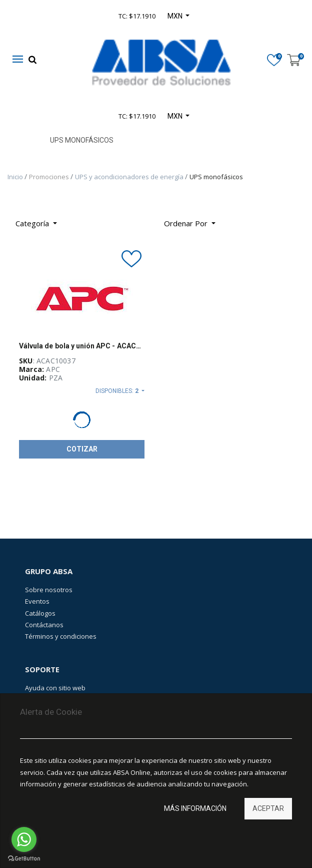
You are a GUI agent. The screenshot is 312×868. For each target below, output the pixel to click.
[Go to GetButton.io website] (24, 858)
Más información (195, 808)
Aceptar (268, 808)
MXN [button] (176, 116)
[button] (190, 224)
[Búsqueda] (231, 220)
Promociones (50, 177)
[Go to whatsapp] (24, 839)
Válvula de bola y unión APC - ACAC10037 (82, 346)
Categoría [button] (33, 223)
